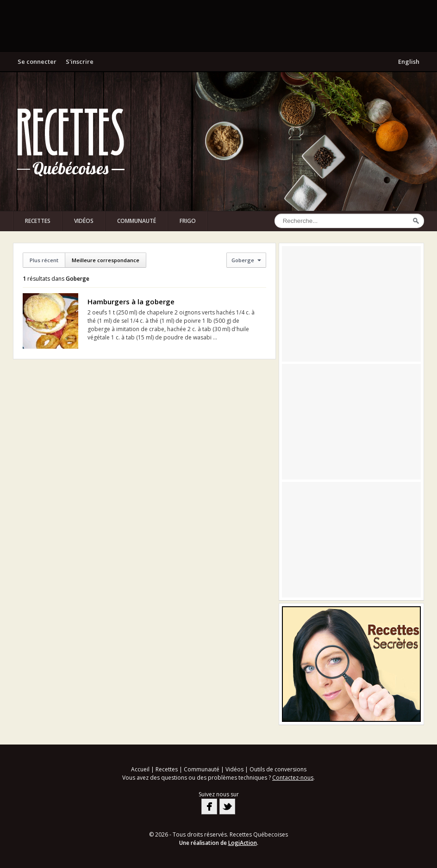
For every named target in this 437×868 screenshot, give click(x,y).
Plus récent (44, 260)
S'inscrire (80, 62)
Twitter (227, 806)
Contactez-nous (293, 778)
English (409, 62)
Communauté (137, 221)
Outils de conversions (278, 769)
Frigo (188, 221)
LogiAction (243, 843)
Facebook (209, 806)
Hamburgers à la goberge (131, 302)
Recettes (38, 221)
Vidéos (84, 221)
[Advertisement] (218, 25)
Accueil (140, 769)
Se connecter (37, 62)
